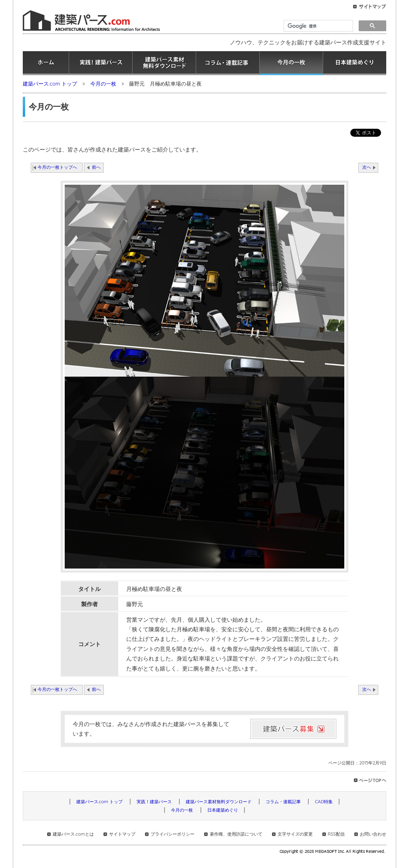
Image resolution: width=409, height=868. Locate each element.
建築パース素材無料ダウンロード (164, 63)
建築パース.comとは (73, 834)
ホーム (46, 63)
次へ (367, 167)
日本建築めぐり (355, 63)
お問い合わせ (373, 834)
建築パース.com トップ (50, 84)
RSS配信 (336, 834)
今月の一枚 (291, 63)
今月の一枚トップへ (57, 167)
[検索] (318, 26)
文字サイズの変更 (295, 834)
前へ (96, 167)
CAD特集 (324, 802)
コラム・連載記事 (228, 63)
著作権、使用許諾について (236, 834)
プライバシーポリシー (173, 834)
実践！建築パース (101, 63)
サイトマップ (122, 834)
